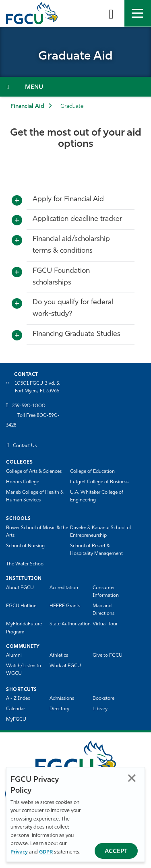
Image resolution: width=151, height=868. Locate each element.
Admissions (62, 699)
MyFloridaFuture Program (24, 628)
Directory (59, 709)
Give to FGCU (108, 656)
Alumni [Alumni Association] (14, 656)
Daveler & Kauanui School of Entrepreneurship (101, 532)
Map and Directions (103, 610)
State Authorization (70, 624)
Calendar (16, 709)
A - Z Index (18, 699)
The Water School (25, 564)
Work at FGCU (65, 666)
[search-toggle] (111, 13)
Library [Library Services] (100, 709)
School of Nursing (25, 546)
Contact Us (25, 446)
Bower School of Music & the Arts (37, 532)
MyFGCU (16, 720)
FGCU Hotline (21, 606)
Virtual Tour (105, 624)
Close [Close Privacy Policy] (132, 778)
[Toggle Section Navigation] (75, 87)
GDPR (46, 852)
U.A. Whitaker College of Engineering (97, 496)
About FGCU (20, 588)
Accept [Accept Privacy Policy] (116, 852)
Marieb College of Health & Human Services (35, 496)
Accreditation (64, 588)
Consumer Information (106, 592)
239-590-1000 (29, 406)
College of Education (92, 472)
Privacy (19, 852)
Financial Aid (27, 106)
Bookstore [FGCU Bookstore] (103, 699)
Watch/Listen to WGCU (24, 670)
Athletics (59, 656)
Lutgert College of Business (99, 482)
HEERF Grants (65, 606)
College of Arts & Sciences (34, 472)
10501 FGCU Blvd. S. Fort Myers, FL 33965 (38, 387)
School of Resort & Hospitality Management (96, 550)
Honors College (23, 482)
